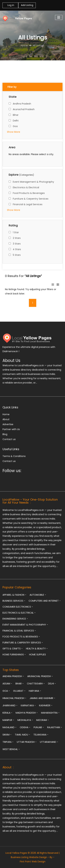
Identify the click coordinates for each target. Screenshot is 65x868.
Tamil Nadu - (22, 735)
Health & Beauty (37, 649)
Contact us (9, 439)
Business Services (14, 601)
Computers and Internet (45, 601)
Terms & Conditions (14, 456)
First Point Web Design (33, 862)
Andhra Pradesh (22, 104)
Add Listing (27, 5)
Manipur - (8, 720)
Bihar (16, 115)
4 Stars (17, 249)
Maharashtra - (50, 713)
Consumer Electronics (18, 607)
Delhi (16, 121)
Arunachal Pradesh (24, 109)
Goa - (6, 691)
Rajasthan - (55, 727)
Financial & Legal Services (28, 204)
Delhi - (52, 684)
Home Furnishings (14, 655)
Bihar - (20, 684)
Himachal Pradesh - (14, 698)
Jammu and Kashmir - (42, 698)
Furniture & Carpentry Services (31, 199)
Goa (15, 126)
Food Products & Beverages (29, 193)
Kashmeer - (46, 705)
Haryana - (35, 691)
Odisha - (25, 727)
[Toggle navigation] (59, 17)
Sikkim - (7, 735)
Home (6, 414)
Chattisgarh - (36, 684)
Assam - (7, 684)
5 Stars (17, 255)
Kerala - (7, 713)
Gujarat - (19, 691)
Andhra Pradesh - (13, 676)
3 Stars (17, 244)
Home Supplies (37, 655)
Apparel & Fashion (14, 595)
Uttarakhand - (49, 742)
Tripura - (8, 742)
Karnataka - (28, 705)
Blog (5, 434)
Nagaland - (9, 727)
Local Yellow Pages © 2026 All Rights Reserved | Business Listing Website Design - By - (32, 855)
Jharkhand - (10, 705)
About (6, 419)
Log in (10, 5)
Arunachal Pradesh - (40, 676)
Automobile (38, 595)
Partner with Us (11, 429)
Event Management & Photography (33, 182)
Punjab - (39, 727)
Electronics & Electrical (26, 187)
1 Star (16, 232)
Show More (14, 132)
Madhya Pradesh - (27, 713)
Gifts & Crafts (13, 649)
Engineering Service (15, 619)
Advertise (8, 424)
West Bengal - (11, 749)
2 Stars (17, 238)
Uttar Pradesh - (27, 742)
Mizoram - (43, 720)
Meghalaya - (25, 720)
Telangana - (41, 735)
